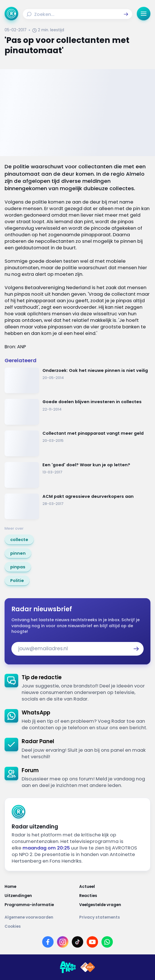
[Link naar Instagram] (63, 942)
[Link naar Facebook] (48, 942)
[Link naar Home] (40, 887)
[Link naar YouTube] (92, 942)
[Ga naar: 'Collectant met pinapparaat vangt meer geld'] (77, 443)
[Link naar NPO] (88, 967)
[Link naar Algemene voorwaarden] (40, 917)
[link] (19, 540)
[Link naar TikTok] (77, 942)
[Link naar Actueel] (115, 887)
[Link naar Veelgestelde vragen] (115, 905)
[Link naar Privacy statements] (115, 917)
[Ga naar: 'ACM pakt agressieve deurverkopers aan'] (77, 506)
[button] (126, 14)
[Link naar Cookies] (77, 927)
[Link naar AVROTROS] (68, 967)
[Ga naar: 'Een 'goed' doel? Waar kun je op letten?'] (77, 475)
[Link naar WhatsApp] (107, 942)
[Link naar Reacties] (115, 896)
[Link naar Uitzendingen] (40, 896)
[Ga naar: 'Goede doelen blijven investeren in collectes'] (77, 412)
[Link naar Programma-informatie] (40, 905)
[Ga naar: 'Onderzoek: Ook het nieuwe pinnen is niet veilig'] (77, 381)
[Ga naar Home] (11, 14)
